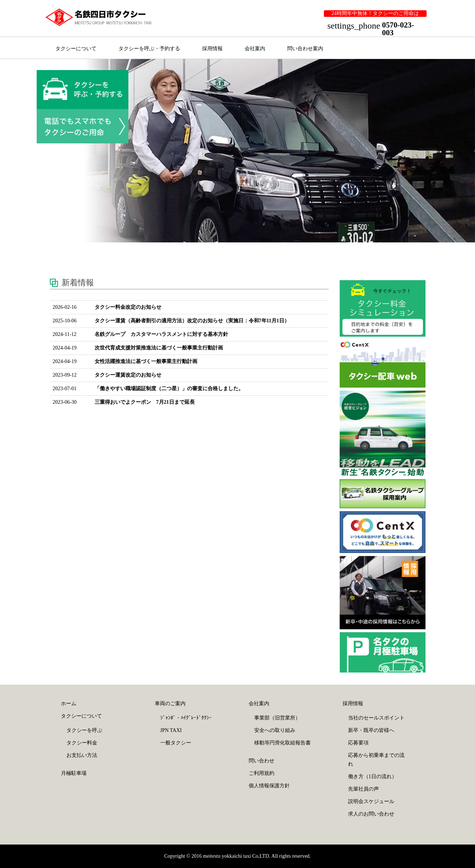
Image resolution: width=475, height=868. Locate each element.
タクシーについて (76, 49)
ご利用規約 (262, 773)
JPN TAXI (171, 730)
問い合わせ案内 (305, 49)
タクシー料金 (82, 743)
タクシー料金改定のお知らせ (128, 307)
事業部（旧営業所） (277, 718)
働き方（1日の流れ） (372, 777)
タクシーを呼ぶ (84, 730)
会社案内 (255, 49)
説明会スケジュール (371, 801)
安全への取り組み (275, 730)
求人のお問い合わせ (371, 814)
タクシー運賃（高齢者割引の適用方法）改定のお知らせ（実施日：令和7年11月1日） (192, 321)
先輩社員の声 (363, 789)
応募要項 (358, 743)
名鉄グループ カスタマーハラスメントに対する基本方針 (161, 334)
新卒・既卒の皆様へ (371, 730)
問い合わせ (262, 761)
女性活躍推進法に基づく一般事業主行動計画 (146, 361)
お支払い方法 (82, 755)
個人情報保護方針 (269, 786)
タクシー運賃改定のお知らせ (128, 375)
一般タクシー (176, 743)
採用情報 (212, 49)
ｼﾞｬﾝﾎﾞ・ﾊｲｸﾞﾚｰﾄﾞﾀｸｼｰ (186, 718)
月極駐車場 (74, 773)
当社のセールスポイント (376, 718)
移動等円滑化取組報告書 (282, 743)
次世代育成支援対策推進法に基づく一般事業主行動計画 (159, 348)
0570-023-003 (398, 29)
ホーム (69, 704)
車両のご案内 (170, 704)
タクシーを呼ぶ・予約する (149, 49)
